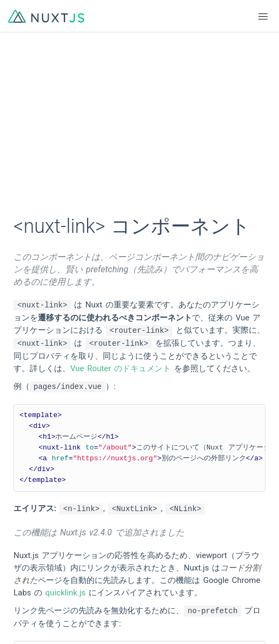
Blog (148, 599)
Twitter (152, 579)
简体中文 (32, 499)
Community (37, 579)
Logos (151, 560)
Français (155, 480)
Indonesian (36, 538)
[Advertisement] (139, 130)
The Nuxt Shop (43, 618)
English (29, 480)
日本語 (152, 499)
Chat (25, 599)
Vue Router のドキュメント (121, 368)
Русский (155, 519)
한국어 (28, 519)
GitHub (29, 560)
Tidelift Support (168, 618)
